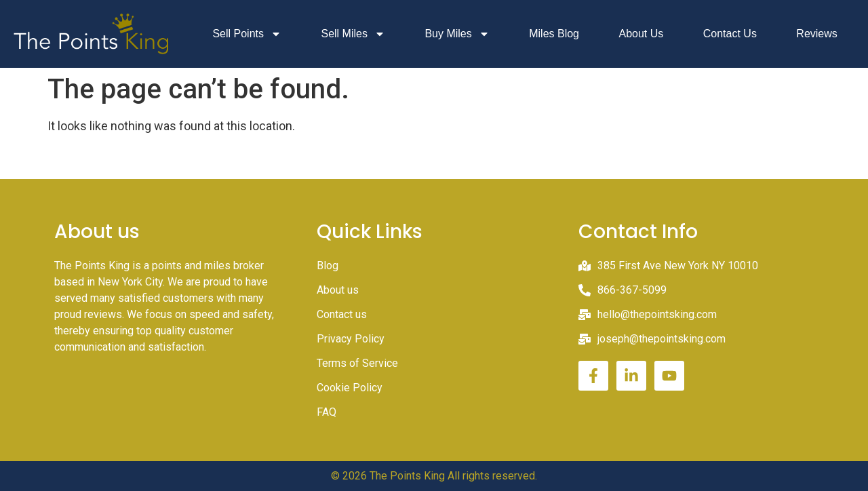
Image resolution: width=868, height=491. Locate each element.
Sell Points (247, 34)
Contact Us (730, 34)
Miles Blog (554, 34)
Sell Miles (353, 34)
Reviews (816, 34)
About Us (641, 34)
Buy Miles (457, 34)
